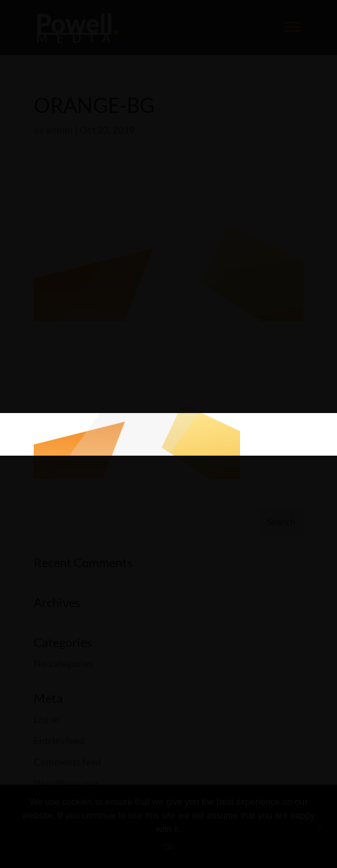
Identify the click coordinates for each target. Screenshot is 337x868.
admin (59, 130)
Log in (46, 719)
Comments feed (67, 762)
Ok (169, 847)
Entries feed (59, 740)
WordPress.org (66, 783)
